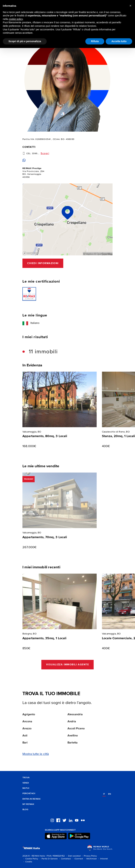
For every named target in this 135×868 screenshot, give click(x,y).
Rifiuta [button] (95, 41)
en (110, 794)
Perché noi (29, 793)
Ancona (27, 722)
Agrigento (29, 715)
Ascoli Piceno (76, 729)
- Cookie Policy (30, 859)
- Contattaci (65, 859)
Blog (25, 810)
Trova (26, 778)
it (104, 794)
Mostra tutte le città (36, 754)
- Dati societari (73, 856)
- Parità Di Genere (48, 859)
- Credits (27, 862)
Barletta (73, 743)
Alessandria (75, 715)
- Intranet (103, 859)
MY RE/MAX (28, 804)
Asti (25, 736)
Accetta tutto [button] (119, 41)
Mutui (26, 788)
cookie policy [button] (16, 19)
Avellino (73, 736)
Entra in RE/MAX (31, 799)
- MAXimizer (90, 859)
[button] (130, 6)
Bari (25, 743)
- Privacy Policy (89, 856)
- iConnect (77, 859)
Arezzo (27, 729)
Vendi (26, 783)
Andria (72, 722)
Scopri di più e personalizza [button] (25, 41)
